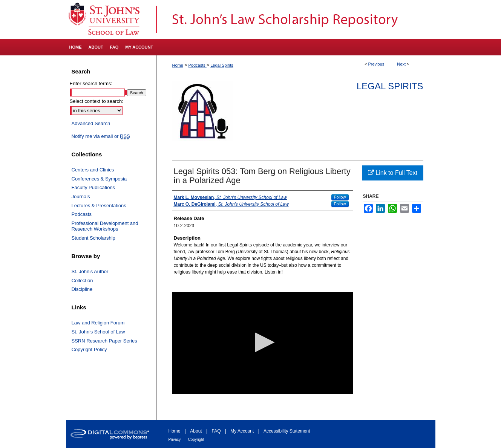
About (196, 431)
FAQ (216, 431)
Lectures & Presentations (99, 206)
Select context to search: (97, 101)
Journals (81, 196)
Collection (82, 281)
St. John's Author (90, 271)
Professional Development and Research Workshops (105, 226)
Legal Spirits (222, 65)
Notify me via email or (101, 136)
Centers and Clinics (93, 170)
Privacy (175, 440)
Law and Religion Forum (98, 323)
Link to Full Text (393, 173)
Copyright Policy (89, 349)
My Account (242, 431)
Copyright (196, 440)
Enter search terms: (91, 83)
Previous (376, 64)
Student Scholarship (93, 238)
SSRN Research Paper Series (104, 341)
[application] (263, 343)
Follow (340, 197)
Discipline (82, 289)
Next (401, 64)
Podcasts (198, 65)
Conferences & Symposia (99, 179)
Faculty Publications (93, 187)
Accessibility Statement (287, 431)
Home (178, 65)
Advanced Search (91, 123)
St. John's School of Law (98, 332)
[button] (263, 342)
